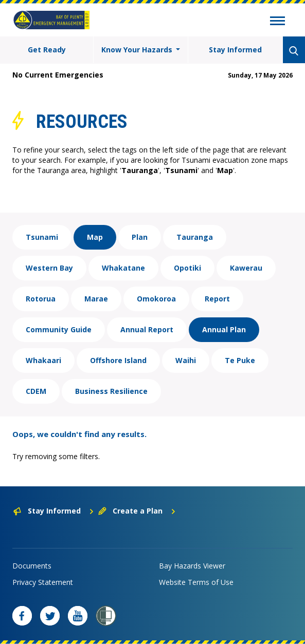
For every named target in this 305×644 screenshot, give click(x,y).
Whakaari (43, 360)
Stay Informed (235, 50)
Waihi (186, 360)
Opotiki (187, 268)
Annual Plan (224, 329)
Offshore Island (118, 360)
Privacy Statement (43, 582)
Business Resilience (111, 391)
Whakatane (123, 268)
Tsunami (42, 237)
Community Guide (59, 329)
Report (217, 299)
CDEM (36, 391)
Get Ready (47, 50)
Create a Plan (137, 511)
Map (95, 237)
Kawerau (246, 268)
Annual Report (147, 329)
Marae (96, 299)
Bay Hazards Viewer (192, 566)
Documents (32, 566)
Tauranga (195, 237)
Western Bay (49, 268)
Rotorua (41, 299)
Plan (140, 237)
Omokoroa (156, 299)
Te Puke (240, 360)
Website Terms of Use (196, 582)
